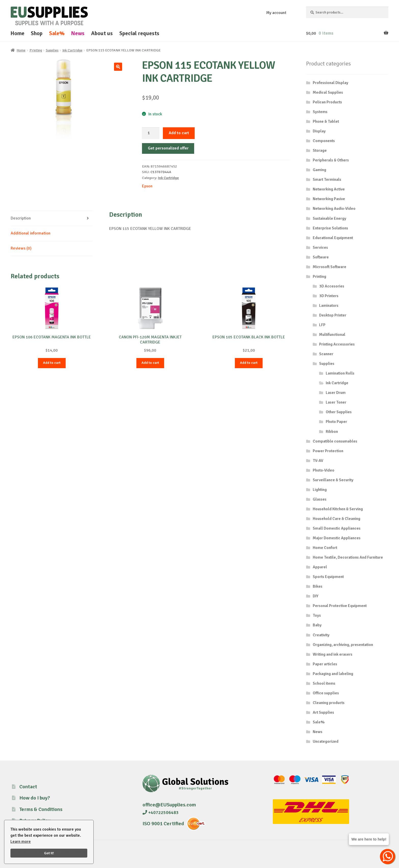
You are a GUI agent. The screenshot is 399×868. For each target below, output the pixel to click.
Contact (28, 787)
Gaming (319, 170)
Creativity (321, 635)
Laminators (329, 306)
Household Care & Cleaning (337, 519)
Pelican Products (327, 102)
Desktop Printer (333, 315)
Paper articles (325, 664)
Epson (147, 186)
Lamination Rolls (340, 373)
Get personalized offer (168, 148)
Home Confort (325, 548)
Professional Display (331, 83)
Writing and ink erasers (333, 654)
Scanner (326, 354)
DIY (316, 596)
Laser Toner (336, 402)
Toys (317, 615)
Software (321, 257)
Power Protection (328, 451)
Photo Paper (336, 422)
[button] (118, 67)
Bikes (318, 586)
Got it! (49, 853)
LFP (322, 325)
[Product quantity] (151, 133)
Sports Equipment (328, 577)
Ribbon (332, 432)
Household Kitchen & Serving (338, 509)
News (78, 33)
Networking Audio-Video (334, 209)
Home (17, 33)
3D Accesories (332, 286)
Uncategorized (326, 741)
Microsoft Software (330, 267)
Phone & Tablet (326, 121)
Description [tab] (21, 218)
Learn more (21, 842)
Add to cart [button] (52, 363)
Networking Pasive (329, 199)
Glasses (320, 499)
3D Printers (329, 296)
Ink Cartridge (72, 50)
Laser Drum (336, 393)
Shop (37, 33)
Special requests (139, 33)
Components (324, 141)
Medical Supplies (328, 92)
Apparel (320, 567)
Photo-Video (324, 470)
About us (102, 33)
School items (324, 683)
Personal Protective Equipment (340, 606)
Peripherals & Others (331, 160)
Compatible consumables (335, 441)
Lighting (320, 490)
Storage (320, 150)
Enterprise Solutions (330, 228)
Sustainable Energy (330, 218)
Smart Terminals (327, 180)
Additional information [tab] (31, 233)
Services (320, 247)
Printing (36, 50)
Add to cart (179, 133)
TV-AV (318, 461)
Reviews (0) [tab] (21, 248)
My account (276, 13)
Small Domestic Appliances (337, 528)
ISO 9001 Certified (163, 824)
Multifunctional (332, 335)
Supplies (52, 50)
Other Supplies (339, 412)
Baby (317, 625)
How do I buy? (35, 798)
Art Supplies (323, 712)
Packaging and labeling (333, 674)
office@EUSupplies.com (169, 805)
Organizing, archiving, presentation (343, 645)
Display (319, 131)
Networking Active (329, 189)
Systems (320, 112)
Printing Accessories (337, 344)
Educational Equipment (333, 238)
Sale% (57, 33)
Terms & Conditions (41, 809)
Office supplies (326, 693)
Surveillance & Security (333, 480)
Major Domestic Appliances (337, 538)
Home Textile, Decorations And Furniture (348, 557)
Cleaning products (329, 703)
